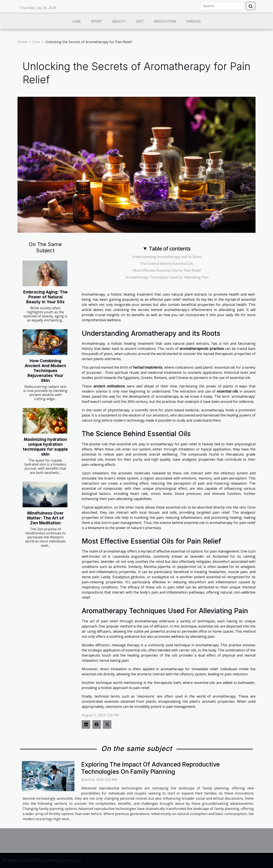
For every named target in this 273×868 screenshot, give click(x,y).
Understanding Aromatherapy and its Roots (167, 257)
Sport (97, 21)
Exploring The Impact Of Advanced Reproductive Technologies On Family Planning (150, 768)
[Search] (222, 6)
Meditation (165, 21)
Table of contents (170, 249)
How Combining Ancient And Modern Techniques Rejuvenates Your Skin (45, 371)
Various (193, 21)
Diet (140, 21)
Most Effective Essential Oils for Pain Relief (167, 270)
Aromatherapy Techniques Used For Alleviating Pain (167, 277)
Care (77, 21)
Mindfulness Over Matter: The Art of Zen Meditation (45, 518)
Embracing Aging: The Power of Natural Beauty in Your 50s (45, 297)
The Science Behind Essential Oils (167, 264)
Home (22, 42)
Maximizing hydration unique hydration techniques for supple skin (45, 447)
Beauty (119, 21)
